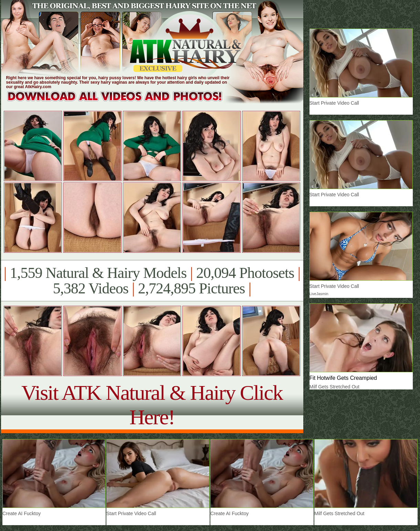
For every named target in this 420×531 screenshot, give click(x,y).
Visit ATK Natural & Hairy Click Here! (152, 405)
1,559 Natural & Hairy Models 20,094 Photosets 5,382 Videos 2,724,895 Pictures (152, 281)
